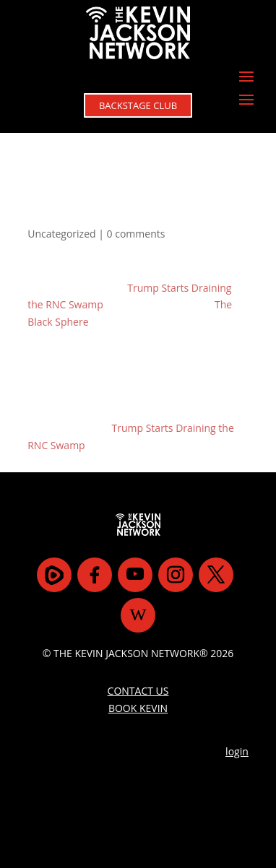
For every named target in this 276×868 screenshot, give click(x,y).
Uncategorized (61, 234)
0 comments (136, 234)
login (237, 751)
